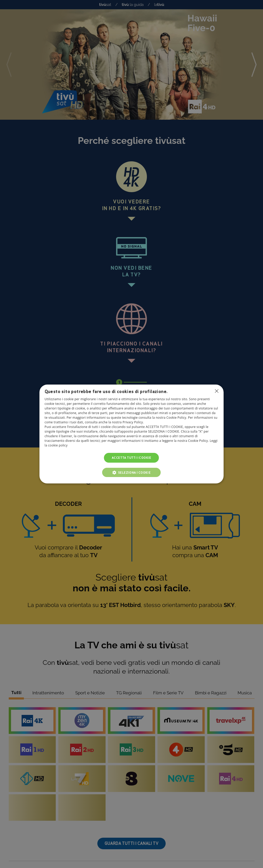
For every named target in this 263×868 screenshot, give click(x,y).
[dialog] (132, 434)
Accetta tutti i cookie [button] (131, 458)
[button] (131, 472)
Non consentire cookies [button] (217, 391)
